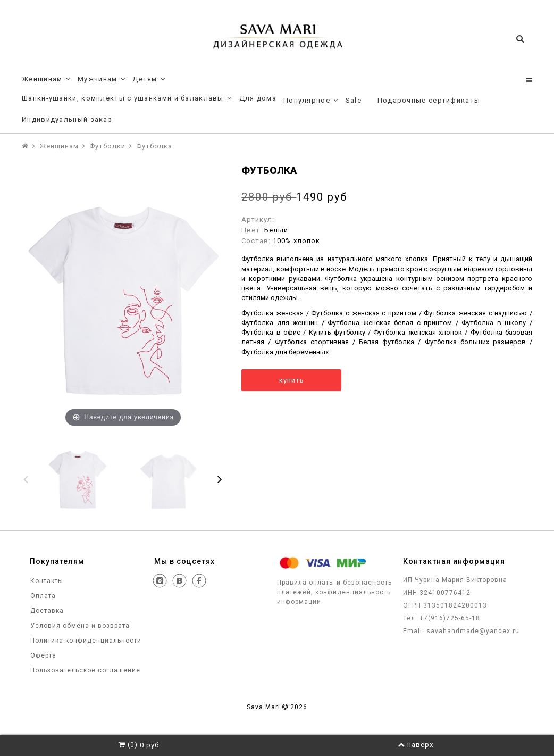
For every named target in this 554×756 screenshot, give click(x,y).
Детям (149, 79)
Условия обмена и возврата (79, 626)
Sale (354, 100)
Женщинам (46, 79)
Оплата (42, 596)
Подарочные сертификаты (429, 100)
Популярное (311, 101)
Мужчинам (102, 79)
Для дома (258, 98)
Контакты (46, 581)
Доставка (46, 611)
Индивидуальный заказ (67, 119)
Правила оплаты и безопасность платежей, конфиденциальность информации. (334, 592)
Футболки (107, 146)
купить (292, 380)
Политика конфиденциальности (85, 641)
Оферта (42, 655)
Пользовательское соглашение (84, 670)
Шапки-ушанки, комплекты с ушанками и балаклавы (127, 98)
